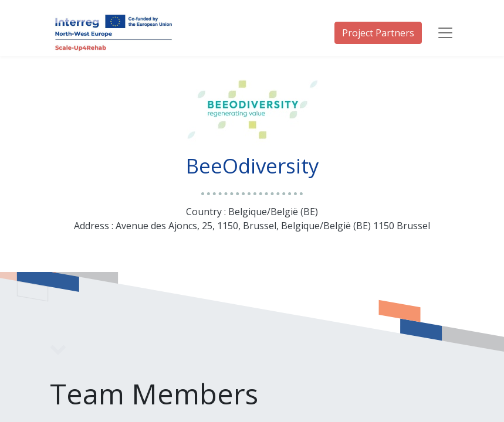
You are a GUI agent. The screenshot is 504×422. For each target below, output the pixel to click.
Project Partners (378, 33)
